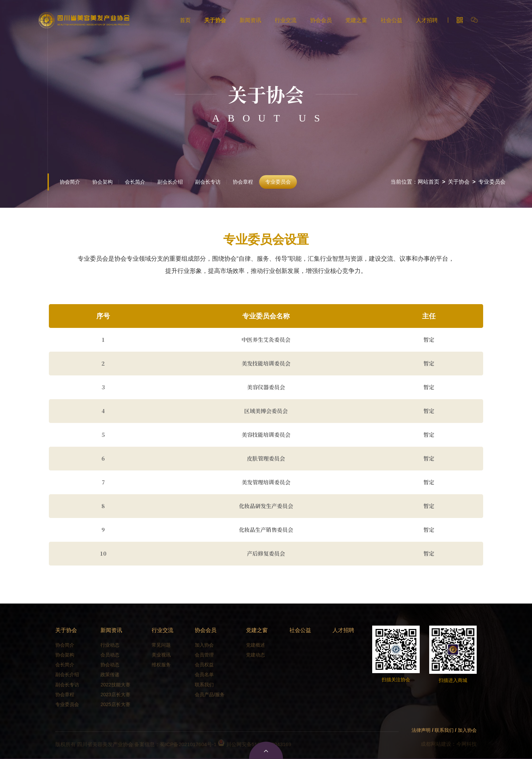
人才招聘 (427, 20)
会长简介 (135, 182)
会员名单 (204, 674)
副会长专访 (208, 182)
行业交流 (286, 20)
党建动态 (255, 655)
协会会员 (321, 20)
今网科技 (467, 744)
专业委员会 (278, 182)
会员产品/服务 (210, 695)
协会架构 (102, 182)
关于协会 (215, 20)
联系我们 (204, 685)
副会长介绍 (170, 182)
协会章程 (243, 182)
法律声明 (421, 730)
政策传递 (110, 674)
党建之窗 (356, 20)
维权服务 (161, 665)
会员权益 (204, 665)
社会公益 (392, 20)
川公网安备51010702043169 (254, 744)
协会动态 (110, 665)
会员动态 (110, 655)
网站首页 (429, 182)
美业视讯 (161, 655)
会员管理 (204, 655)
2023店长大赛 (115, 695)
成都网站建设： (439, 744)
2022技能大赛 (115, 685)
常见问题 (161, 645)
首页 (185, 20)
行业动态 (110, 645)
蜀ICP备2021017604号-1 (188, 744)
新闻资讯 (250, 20)
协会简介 (70, 182)
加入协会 (204, 645)
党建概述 (255, 645)
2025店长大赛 (115, 704)
